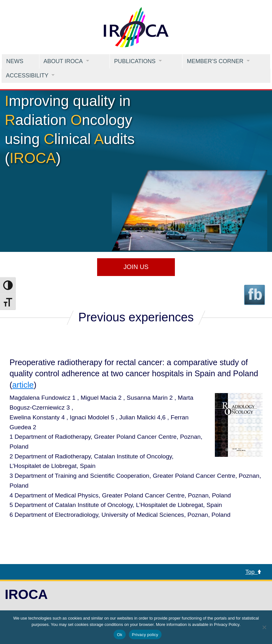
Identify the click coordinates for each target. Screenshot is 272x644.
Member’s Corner (215, 61)
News (15, 61)
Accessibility (27, 76)
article (23, 385)
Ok (119, 635)
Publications (135, 61)
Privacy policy (145, 635)
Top (253, 572)
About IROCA (63, 61)
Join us (136, 267)
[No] (264, 627)
